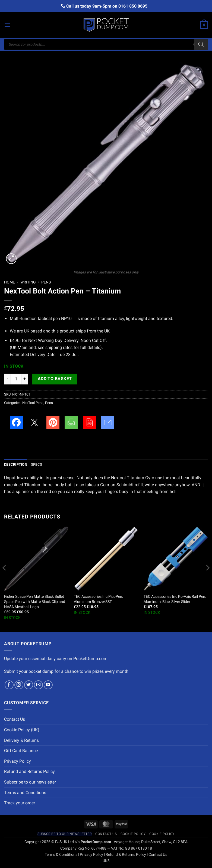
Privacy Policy (18, 761)
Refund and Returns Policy (29, 771)
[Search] (201, 44)
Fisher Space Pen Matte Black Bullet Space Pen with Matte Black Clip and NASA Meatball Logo (35, 602)
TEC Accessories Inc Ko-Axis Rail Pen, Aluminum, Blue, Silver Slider (175, 599)
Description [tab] (16, 464)
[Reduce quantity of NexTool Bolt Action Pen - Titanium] (7, 379)
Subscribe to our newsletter (30, 782)
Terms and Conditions (25, 793)
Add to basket (55, 379)
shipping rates (59, 347)
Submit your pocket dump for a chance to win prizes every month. (67, 671)
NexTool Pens (33, 403)
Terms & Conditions (61, 855)
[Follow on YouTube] (48, 685)
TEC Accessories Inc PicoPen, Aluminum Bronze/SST (98, 599)
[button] (7, 25)
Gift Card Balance (21, 751)
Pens (46, 282)
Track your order (20, 803)
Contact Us (15, 719)
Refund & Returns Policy (126, 855)
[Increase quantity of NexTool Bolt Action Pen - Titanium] (25, 379)
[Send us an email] (38, 685)
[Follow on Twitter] (29, 685)
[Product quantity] (16, 379)
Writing (28, 282)
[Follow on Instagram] (19, 685)
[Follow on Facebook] (9, 685)
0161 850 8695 (133, 6)
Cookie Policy (133, 834)
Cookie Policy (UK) (22, 730)
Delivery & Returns (21, 740)
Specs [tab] (37, 464)
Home (10, 282)
